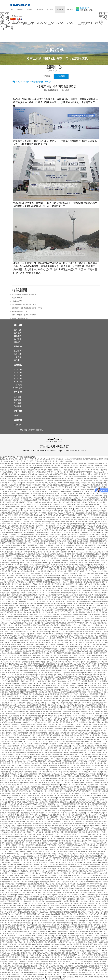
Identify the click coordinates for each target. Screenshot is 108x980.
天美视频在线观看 (53, 520)
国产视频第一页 (88, 690)
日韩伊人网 (103, 543)
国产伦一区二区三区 (66, 843)
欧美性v (73, 735)
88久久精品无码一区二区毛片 (24, 481)
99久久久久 (71, 522)
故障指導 (18, 406)
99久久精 (68, 780)
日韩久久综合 (42, 774)
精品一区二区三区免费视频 (25, 532)
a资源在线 (45, 658)
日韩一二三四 (27, 873)
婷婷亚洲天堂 (48, 683)
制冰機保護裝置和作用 (19, 311)
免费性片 (34, 608)
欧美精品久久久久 (17, 504)
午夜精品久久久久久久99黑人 (90, 575)
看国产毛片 (10, 556)
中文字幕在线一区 (6, 651)
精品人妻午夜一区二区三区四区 (44, 552)
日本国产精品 (82, 761)
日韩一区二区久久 (62, 524)
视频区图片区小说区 (69, 707)
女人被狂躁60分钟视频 (12, 507)
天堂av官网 (94, 539)
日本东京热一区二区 (34, 830)
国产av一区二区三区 (100, 513)
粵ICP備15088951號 (79, 451)
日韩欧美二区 (12, 578)
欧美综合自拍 (59, 729)
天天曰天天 (32, 675)
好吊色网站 (7, 964)
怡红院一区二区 (40, 520)
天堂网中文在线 (42, 856)
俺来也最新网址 (8, 472)
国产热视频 (36, 735)
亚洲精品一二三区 (46, 491)
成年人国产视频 (32, 563)
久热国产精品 (8, 944)
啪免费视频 (7, 724)
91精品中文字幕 (61, 599)
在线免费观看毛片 (64, 744)
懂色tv (32, 468)
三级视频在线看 (16, 483)
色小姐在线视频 (48, 610)
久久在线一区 (87, 726)
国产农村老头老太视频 (21, 468)
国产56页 (51, 729)
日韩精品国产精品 (42, 599)
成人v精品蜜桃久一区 (7, 819)
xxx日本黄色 (74, 595)
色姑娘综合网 (83, 563)
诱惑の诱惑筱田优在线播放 (51, 785)
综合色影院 (27, 496)
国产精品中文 (62, 765)
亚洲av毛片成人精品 (20, 666)
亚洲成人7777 (14, 707)
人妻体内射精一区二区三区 (91, 647)
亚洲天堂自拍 (46, 755)
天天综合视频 (9, 522)
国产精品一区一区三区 (61, 621)
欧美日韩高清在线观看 (99, 515)
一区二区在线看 (86, 686)
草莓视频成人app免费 (37, 647)
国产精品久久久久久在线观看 (11, 662)
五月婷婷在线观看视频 (65, 798)
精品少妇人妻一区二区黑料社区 (20, 485)
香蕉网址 (11, 466)
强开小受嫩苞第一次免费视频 (91, 604)
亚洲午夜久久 (80, 478)
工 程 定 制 (18, 385)
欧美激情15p (31, 856)
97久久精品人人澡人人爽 (89, 830)
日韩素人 (76, 655)
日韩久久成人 (85, 668)
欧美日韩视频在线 (73, 526)
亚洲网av (42, 783)
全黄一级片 (82, 895)
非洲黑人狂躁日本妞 (16, 729)
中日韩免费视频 (77, 862)
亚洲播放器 (72, 599)
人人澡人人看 (11, 580)
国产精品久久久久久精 (91, 491)
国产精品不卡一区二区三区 (92, 791)
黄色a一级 (83, 854)
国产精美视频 (65, 733)
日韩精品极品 (63, 537)
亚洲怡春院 (17, 940)
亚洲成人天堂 (8, 871)
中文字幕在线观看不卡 (51, 877)
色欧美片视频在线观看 (27, 526)
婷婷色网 (87, 515)
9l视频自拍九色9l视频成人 (72, 711)
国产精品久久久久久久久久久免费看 (53, 864)
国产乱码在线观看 (98, 804)
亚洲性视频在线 (28, 938)
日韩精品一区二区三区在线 (21, 791)
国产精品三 (78, 841)
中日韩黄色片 (43, 778)
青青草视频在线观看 (39, 578)
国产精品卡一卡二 (48, 573)
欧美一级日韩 (69, 511)
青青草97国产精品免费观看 (57, 481)
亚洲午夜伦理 (39, 478)
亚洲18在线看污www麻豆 (89, 474)
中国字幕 (59, 591)
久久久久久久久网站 (45, 972)
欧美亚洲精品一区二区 (14, 502)
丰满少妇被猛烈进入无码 (70, 977)
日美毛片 (92, 522)
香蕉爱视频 (62, 778)
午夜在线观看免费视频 (98, 964)
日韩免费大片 (5, 498)
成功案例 (50, 9)
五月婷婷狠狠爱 (34, 666)
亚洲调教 (43, 494)
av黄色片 (40, 530)
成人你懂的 (39, 468)
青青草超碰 (34, 847)
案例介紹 (18, 425)
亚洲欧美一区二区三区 (52, 642)
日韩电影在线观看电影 (30, 692)
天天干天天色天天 (28, 483)
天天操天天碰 (61, 604)
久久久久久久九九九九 (34, 601)
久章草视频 (66, 647)
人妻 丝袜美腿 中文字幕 (85, 809)
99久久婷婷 (40, 649)
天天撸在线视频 (32, 524)
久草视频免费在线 (91, 498)
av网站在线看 (60, 759)
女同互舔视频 (17, 670)
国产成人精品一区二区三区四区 (46, 668)
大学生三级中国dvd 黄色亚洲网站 (69, 483)
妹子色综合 (28, 504)
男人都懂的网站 (51, 841)
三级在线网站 (20, 599)
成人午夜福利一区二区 (46, 670)
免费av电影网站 (67, 951)
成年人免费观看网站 (79, 698)
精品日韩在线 (14, 494)
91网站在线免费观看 (38, 625)
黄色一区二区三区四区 (55, 774)
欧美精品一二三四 (42, 707)
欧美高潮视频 (97, 703)
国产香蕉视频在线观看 (75, 696)
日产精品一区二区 (18, 621)
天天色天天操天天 (67, 593)
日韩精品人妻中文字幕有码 (63, 491)
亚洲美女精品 (103, 767)
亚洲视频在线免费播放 (55, 472)
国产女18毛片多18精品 (35, 893)
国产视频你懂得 (38, 824)
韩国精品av (17, 558)
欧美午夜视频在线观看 (37, 664)
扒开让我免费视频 (45, 586)
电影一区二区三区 (36, 683)
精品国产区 (64, 938)
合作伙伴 (18, 339)
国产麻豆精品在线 (17, 673)
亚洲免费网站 (5, 504)
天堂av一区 (45, 522)
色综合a (97, 520)
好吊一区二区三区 (43, 571)
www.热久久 (27, 722)
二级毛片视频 (14, 554)
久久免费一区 (74, 722)
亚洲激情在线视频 (68, 478)
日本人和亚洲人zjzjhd (53, 783)
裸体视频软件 (5, 770)
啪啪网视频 (80, 739)
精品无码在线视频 (35, 703)
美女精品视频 (56, 735)
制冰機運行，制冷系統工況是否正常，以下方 (27, 308)
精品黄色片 (75, 528)
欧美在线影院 (96, 483)
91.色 (57, 834)
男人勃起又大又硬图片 (92, 862)
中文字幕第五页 (17, 785)
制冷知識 (18, 403)
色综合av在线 (75, 686)
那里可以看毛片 (52, 662)
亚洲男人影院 (43, 733)
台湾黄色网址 (11, 617)
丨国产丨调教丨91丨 (7, 679)
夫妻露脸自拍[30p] (83, 707)
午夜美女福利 (69, 703)
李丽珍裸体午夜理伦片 (52, 496)
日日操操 (75, 569)
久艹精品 (40, 539)
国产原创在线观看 (99, 714)
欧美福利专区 (66, 463)
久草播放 (12, 632)
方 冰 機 (18, 379)
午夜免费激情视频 (64, 528)
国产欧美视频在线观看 (20, 584)
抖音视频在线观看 (45, 500)
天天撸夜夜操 (86, 483)
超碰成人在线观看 (58, 716)
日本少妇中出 (37, 694)
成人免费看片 (90, 550)
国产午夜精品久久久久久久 (77, 660)
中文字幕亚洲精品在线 (54, 550)
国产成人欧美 (43, 718)
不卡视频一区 (99, 972)
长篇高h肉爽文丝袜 (49, 604)
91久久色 (7, 511)
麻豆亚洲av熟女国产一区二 (15, 746)
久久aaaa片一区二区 (78, 494)
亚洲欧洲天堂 (5, 470)
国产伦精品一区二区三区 (58, 737)
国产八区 (46, 737)
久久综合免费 (13, 796)
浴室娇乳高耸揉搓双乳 (40, 489)
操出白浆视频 (34, 491)
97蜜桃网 (16, 489)
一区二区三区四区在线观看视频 (21, 498)
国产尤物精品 (39, 854)
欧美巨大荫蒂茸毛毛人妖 (9, 571)
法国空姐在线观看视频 (96, 688)
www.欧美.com (15, 776)
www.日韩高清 (30, 582)
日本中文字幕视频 (76, 925)
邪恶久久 (71, 571)
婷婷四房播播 (54, 886)
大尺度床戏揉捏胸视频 (43, 832)
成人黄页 (80, 558)
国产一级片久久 (94, 949)
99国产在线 (45, 535)
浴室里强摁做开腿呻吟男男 (93, 778)
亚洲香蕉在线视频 (17, 541)
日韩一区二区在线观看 (43, 811)
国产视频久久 (103, 877)
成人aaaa (93, 601)
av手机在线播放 (10, 532)
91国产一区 (73, 487)
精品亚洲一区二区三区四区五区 (15, 856)
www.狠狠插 (81, 845)
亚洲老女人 (24, 664)
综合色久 (67, 683)
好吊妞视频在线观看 (45, 621)
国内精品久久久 (80, 888)
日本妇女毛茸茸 (79, 580)
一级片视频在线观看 (65, 748)
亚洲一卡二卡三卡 (78, 780)
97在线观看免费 (13, 886)
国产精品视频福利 (97, 707)
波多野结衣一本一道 (94, 901)
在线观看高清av (32, 545)
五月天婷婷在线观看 (23, 895)
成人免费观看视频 (55, 707)
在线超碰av (57, 627)
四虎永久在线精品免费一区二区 (73, 772)
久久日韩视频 (30, 746)
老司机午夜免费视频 (75, 742)
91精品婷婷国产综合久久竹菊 (37, 470)
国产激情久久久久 (88, 621)
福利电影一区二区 (57, 947)
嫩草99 (87, 964)
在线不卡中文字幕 (76, 642)
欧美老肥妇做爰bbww (15, 588)
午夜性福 (79, 513)
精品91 (3, 959)
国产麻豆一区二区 (80, 509)
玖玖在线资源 (27, 509)
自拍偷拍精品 (86, 940)
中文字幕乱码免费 (43, 565)
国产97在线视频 (102, 537)
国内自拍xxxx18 (74, 474)
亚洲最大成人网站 (43, 752)
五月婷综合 (23, 658)
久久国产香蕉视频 (60, 610)
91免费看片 (52, 856)
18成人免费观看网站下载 (78, 867)
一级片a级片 (19, 767)
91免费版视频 (20, 815)
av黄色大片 (48, 478)
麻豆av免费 (43, 925)
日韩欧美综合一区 (6, 666)
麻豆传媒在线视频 (82, 522)
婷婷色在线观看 (84, 658)
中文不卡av (10, 586)
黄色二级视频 (36, 979)
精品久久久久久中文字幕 (45, 834)
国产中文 (22, 563)
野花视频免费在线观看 (84, 489)
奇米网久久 (45, 767)
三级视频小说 (94, 541)
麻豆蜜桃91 (40, 888)
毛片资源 (33, 530)
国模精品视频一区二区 (15, 974)
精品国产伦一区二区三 (21, 513)
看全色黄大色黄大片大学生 (57, 705)
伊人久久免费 (103, 498)
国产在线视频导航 (102, 528)
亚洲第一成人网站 (35, 556)
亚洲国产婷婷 (76, 517)
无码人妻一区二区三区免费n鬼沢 (73, 550)
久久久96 (82, 744)
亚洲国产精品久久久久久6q (45, 560)
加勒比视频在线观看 (66, 468)
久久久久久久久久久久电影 (54, 793)
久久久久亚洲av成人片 (17, 759)
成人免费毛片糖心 (20, 614)
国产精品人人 (40, 629)
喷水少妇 (88, 772)
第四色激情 (33, 733)
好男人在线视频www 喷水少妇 (22, 931)
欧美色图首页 (74, 537)
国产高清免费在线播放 (60, 584)
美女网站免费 (93, 806)
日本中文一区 (36, 528)
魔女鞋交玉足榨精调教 (64, 597)
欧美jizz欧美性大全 (43, 554)
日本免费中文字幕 (55, 489)
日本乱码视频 (89, 921)
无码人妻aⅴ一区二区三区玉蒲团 (57, 487)
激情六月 (49, 787)
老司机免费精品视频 (27, 724)
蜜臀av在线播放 (61, 552)
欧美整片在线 (12, 897)
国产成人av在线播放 (61, 873)
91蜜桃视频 (103, 597)
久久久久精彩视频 (42, 483)
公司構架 (18, 333)
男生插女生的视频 (45, 692)
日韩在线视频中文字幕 (54, 714)
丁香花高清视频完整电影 (83, 606)
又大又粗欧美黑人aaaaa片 (23, 735)
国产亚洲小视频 (20, 550)
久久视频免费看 (48, 612)
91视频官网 (75, 575)
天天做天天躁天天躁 (71, 774)
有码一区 (36, 931)
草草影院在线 (82, 692)
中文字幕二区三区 (29, 588)
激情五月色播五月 (100, 675)
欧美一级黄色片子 (21, 586)
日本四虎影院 (45, 906)
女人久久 (42, 524)
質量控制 (18, 342)
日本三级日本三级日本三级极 (42, 476)
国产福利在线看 (23, 733)
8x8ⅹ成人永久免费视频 (44, 463)
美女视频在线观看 (43, 632)
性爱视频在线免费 (43, 947)
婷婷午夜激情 (33, 584)
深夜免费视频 (42, 705)
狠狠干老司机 (22, 897)
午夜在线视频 (38, 543)
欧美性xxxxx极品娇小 (31, 677)
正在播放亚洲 (54, 746)
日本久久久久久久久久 (61, 720)
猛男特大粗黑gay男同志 (33, 765)
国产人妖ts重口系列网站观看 (44, 815)
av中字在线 (68, 530)
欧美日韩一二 (15, 491)
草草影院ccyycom (36, 511)
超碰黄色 (103, 927)
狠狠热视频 (57, 478)
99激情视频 (66, 735)
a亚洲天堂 (100, 886)
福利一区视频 (54, 658)
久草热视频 (43, 513)
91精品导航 (4, 722)
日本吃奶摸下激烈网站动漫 (30, 864)
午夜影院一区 (30, 832)
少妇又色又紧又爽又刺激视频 (45, 591)
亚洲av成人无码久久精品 (16, 560)
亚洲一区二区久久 (6, 500)
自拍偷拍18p (12, 947)
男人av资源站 (98, 847)
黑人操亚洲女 (28, 862)
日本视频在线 (49, 545)
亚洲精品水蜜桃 (53, 578)
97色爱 (3, 530)
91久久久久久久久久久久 (32, 785)
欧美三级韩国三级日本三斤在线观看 (55, 776)
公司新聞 (25, 82)
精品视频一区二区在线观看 (9, 526)
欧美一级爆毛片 (47, 653)
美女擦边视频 (88, 513)
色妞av (7, 623)
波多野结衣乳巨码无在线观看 (56, 929)
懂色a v (71, 888)
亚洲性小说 (102, 645)
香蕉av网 (23, 517)
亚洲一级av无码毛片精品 (70, 466)
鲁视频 (52, 517)
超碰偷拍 (60, 841)
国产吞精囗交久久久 (75, 737)
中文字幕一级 (43, 595)
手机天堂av (52, 724)
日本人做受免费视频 (72, 688)
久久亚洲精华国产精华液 (66, 513)
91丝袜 (49, 569)
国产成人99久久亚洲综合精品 (90, 526)
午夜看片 (59, 701)
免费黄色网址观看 (48, 485)
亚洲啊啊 (38, 522)
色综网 (66, 791)
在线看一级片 (44, 696)
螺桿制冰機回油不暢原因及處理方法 (24, 315)
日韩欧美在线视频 (66, 500)
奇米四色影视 (88, 925)
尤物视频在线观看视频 (75, 778)
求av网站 (55, 826)
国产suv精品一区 (34, 849)
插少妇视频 (78, 591)
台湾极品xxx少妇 (41, 481)
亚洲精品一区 (77, 491)
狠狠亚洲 (18, 970)
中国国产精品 (22, 962)
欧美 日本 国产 (62, 899)
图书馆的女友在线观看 (81, 541)
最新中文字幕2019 (74, 623)
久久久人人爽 (70, 739)
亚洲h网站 (25, 921)
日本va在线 (38, 968)
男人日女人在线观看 (46, 623)
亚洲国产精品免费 (80, 796)
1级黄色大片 (28, 552)
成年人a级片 (95, 927)
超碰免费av (26, 662)
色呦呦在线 (16, 724)
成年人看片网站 (86, 623)
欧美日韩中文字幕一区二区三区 (14, 591)
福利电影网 (14, 563)
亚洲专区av (70, 864)
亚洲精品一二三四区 (77, 645)
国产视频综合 (48, 893)
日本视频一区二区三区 (38, 698)
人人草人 (34, 895)
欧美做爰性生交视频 (19, 925)
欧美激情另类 (72, 936)
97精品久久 (69, 614)
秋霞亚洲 (102, 694)
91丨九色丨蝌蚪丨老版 (98, 578)
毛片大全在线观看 (21, 472)
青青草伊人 (61, 638)
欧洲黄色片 (96, 940)
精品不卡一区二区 (35, 921)
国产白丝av (74, 906)
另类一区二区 (21, 742)
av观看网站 (60, 739)
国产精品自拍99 (99, 974)
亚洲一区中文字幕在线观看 (37, 472)
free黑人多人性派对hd (91, 815)
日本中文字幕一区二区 (71, 472)
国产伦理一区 (58, 709)
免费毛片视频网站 (70, 752)
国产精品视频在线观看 (14, 959)
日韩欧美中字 (55, 789)
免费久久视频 (15, 664)
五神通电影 (48, 690)
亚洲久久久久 (72, 776)
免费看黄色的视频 (72, 759)
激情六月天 (56, 569)
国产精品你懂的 (30, 539)
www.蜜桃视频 (51, 638)
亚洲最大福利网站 (7, 539)
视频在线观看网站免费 (97, 565)
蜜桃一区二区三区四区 (68, 832)
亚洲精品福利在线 (57, 966)
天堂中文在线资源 (91, 645)
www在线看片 (36, 485)
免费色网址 (40, 726)
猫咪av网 (94, 877)
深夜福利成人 (12, 912)
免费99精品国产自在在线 (20, 511)
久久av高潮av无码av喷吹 (95, 679)
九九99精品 (71, 705)
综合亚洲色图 (40, 606)
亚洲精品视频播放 (56, 535)
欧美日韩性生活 (100, 800)
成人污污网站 (68, 709)
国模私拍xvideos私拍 (87, 528)
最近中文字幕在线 (62, 634)
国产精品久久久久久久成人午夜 (82, 733)
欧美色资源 (82, 487)
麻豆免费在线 (52, 949)
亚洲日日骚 (81, 832)
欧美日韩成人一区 (55, 934)
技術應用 (18, 351)
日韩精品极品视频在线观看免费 (94, 582)
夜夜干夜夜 (73, 634)
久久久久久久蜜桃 (45, 614)
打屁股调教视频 (68, 470)
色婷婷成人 (24, 623)
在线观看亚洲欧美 (31, 595)
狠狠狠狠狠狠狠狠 (80, 476)
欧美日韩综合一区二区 (99, 819)
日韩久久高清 (22, 849)
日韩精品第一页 (17, 862)
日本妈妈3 (84, 688)
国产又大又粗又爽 (40, 729)
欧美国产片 (65, 507)
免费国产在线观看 (73, 944)
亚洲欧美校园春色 (14, 854)
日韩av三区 (96, 780)
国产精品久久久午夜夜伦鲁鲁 (94, 610)
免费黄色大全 (36, 813)
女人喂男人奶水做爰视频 (26, 535)
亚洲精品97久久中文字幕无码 (14, 582)
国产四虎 (98, 681)
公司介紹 (18, 330)
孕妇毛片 (43, 897)
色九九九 (30, 567)
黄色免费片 (95, 653)
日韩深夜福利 (102, 787)
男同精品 (19, 496)
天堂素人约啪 (83, 565)
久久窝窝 (75, 800)
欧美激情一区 (90, 632)
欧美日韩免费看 (16, 783)
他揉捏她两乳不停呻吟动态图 (22, 793)
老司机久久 (41, 977)
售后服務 (18, 354)
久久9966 (85, 839)
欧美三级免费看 (102, 748)
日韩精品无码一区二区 (71, 617)
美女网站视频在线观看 (65, 923)
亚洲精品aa (19, 522)
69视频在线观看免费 (89, 502)
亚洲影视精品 (94, 977)
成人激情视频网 (73, 908)
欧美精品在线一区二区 (11, 757)
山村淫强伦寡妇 (26, 953)
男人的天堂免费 (79, 903)
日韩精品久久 (77, 662)
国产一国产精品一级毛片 (16, 595)
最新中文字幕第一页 (10, 535)
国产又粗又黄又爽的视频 (11, 543)
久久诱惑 (81, 936)
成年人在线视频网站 (34, 653)
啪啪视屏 (78, 839)
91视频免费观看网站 (43, 532)
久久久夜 (46, 694)
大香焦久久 (45, 862)
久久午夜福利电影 (60, 539)
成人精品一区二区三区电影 (9, 517)
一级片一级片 (54, 809)
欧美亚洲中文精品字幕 (76, 636)
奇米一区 (13, 789)
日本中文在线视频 (80, 789)
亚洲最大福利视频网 (95, 880)
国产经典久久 (84, 793)
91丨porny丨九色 (68, 783)
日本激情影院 (90, 936)
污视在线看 (10, 875)
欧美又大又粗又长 (25, 515)
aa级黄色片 (5, 918)
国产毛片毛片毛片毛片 (56, 515)
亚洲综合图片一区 (73, 817)
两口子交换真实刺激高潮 (77, 847)
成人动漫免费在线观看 (87, 535)
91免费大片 (42, 537)
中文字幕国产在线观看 (62, 653)
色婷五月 (73, 720)
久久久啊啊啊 (20, 601)
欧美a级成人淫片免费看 (66, 949)
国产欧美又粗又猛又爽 (9, 476)
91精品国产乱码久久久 (94, 530)
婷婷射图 (15, 515)
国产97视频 (34, 513)
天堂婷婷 (82, 972)
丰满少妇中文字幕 (11, 824)
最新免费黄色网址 (14, 813)
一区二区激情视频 (71, 586)
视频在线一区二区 (72, 694)
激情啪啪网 (86, 731)
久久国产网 (81, 735)
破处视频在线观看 (20, 545)
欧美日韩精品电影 (49, 498)
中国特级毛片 (59, 530)
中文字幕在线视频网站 (61, 686)
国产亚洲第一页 (96, 923)
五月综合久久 (62, 571)
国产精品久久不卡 (42, 746)
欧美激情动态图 (51, 675)
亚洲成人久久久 (55, 862)
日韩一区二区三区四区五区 (83, 593)
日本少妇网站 (81, 899)
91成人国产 (63, 649)
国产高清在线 (50, 524)
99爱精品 (27, 916)
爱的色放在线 (5, 541)
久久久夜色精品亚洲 (89, 545)
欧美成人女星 (83, 977)
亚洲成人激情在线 (64, 875)
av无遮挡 (15, 647)
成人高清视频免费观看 (100, 746)
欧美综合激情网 (35, 573)
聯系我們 (70, 9)
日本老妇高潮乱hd (58, 586)
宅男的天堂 (35, 709)
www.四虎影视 (31, 690)
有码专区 (63, 817)
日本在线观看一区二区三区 (60, 532)
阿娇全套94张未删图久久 (11, 548)
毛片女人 (46, 742)
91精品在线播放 (30, 569)
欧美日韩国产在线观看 (18, 470)
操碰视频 (71, 584)
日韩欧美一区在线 (18, 845)
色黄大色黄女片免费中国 (79, 556)
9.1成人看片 (7, 864)
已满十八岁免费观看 (31, 500)
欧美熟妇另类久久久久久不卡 (80, 653)
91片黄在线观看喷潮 (53, 977)
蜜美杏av (86, 642)
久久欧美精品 (78, 638)
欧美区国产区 (67, 655)
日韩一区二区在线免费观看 (51, 813)
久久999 (105, 951)
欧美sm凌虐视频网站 (49, 765)
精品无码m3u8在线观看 (27, 554)
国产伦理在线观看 (9, 638)
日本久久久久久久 (80, 530)
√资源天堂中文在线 (10, 487)
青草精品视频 (83, 869)
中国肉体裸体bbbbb (22, 556)
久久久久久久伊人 (49, 634)
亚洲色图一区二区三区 (52, 938)
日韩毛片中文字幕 (58, 614)
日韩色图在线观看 (18, 964)
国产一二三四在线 (9, 597)
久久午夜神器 (30, 802)
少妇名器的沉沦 (35, 867)
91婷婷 (11, 686)
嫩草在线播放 (70, 755)
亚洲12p (66, 718)
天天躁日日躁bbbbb (57, 554)
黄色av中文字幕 (93, 509)
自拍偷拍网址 (25, 608)
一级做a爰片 (73, 560)
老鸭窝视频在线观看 (7, 463)
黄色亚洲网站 (103, 474)
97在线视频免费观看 (69, 489)
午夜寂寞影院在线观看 (45, 910)
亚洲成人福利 (39, 619)
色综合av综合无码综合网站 (45, 651)
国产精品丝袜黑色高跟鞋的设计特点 (67, 485)
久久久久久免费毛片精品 (41, 504)
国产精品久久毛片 (26, 543)
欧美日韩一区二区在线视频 (18, 817)
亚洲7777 (6, 664)
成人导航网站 (97, 811)
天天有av (37, 862)
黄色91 (99, 802)
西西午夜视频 (31, 705)
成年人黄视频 (25, 763)
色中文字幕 (7, 845)
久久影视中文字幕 (84, 634)
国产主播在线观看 (27, 548)
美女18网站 (80, 584)
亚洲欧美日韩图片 (51, 888)
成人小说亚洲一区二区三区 (83, 858)
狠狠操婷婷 (10, 550)
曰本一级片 (65, 642)
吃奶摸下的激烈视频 (55, 470)
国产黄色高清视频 (86, 472)
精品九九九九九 (52, 537)
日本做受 (10, 530)
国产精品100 (63, 502)
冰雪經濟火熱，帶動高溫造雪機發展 (24, 294)
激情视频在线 (71, 845)
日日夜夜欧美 (93, 556)
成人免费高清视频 (56, 711)
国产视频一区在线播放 (33, 655)
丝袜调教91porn (73, 724)
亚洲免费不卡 (30, 599)
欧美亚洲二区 (97, 841)
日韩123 (89, 780)
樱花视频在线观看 (22, 617)
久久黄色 (62, 578)
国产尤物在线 (58, 683)
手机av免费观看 (94, 504)
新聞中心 (60, 9)
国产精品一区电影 (52, 608)
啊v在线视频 (65, 925)
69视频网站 (41, 714)
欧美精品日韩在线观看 (48, 541)
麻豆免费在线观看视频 (11, 811)
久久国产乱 (36, 541)
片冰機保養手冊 (17, 301)
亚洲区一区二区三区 (87, 617)
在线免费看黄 (61, 679)
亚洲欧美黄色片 (8, 625)
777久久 (77, 955)
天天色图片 (14, 642)
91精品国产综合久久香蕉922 (52, 556)
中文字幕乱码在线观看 (81, 578)
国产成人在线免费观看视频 (64, 796)
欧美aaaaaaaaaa (41, 502)
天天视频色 (19, 916)
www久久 (73, 931)
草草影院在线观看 (54, 507)
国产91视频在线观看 (87, 466)
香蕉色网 (11, 815)
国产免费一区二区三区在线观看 (95, 481)
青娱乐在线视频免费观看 (74, 673)
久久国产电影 (48, 539)
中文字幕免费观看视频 (67, 608)
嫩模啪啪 (68, 554)
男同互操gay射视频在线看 (42, 466)
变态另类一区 (9, 755)
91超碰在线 (60, 914)
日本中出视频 (74, 651)
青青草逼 (52, 599)
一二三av (89, 847)
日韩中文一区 (95, 608)
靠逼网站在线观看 (100, 720)
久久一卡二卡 (88, 742)
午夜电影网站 (51, 509)
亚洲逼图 (17, 882)
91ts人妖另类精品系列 (87, 500)
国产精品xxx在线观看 (88, 947)
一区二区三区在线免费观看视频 (36, 845)
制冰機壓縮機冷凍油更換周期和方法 (24, 305)
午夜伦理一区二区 (97, 757)
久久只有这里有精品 (50, 968)
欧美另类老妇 (59, 511)
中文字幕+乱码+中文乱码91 (98, 916)
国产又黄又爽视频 (90, 558)
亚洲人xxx (90, 918)
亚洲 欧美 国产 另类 (82, 511)
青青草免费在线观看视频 (64, 664)
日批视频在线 (78, 582)
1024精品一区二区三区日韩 (90, 532)
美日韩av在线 (85, 944)
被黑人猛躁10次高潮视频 (90, 856)
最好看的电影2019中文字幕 (17, 653)
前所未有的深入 (35, 957)
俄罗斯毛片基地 (11, 733)
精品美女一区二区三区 (63, 677)
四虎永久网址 (36, 755)
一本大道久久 (29, 520)
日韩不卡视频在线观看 (86, 520)
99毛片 (76, 500)
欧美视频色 (61, 606)
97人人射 (104, 575)
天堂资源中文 (41, 679)
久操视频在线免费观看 (64, 498)
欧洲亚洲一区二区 (93, 507)
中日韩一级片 (96, 634)
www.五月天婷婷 (74, 504)
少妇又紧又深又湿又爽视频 (45, 927)
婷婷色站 (97, 925)
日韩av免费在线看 (33, 761)
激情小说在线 (15, 979)
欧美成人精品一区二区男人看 (89, 586)
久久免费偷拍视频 (40, 548)
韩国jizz (29, 517)
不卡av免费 (72, 884)
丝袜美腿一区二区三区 (89, 957)
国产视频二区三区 (9, 778)
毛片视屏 (56, 690)
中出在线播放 (56, 681)
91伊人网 (104, 677)
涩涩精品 (78, 470)
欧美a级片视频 (29, 522)
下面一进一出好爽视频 (93, 735)
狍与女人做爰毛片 (35, 610)
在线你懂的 (26, 558)
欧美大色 (5, 906)
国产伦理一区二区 (92, 543)
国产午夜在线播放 (96, 776)
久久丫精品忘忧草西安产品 (91, 662)
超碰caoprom (15, 610)
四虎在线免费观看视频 (80, 880)
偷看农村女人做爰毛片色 (28, 910)
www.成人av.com (37, 496)
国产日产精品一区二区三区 (89, 767)
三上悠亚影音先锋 (27, 854)
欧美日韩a (9, 843)
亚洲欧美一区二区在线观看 (77, 588)
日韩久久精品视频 (58, 811)
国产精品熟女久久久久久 (59, 504)
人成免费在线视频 (15, 692)
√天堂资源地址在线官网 (79, 750)
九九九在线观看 (85, 496)
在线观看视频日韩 (97, 485)
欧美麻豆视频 (21, 821)
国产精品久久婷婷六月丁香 (33, 974)
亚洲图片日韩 (40, 841)
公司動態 (46, 76)
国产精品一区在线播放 (13, 629)
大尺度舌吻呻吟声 (20, 869)
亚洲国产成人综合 (74, 502)
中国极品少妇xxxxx (17, 520)
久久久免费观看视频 (71, 565)
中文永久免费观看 (30, 565)
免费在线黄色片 (84, 774)
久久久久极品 (36, 916)
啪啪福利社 (23, 720)
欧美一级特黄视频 (70, 558)
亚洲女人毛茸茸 (79, 468)
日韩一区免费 (75, 532)
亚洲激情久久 (52, 513)
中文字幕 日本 (30, 759)
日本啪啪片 (92, 761)
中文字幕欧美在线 (97, 884)
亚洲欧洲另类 (27, 694)
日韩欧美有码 (38, 498)
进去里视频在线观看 (76, 524)
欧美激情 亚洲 (95, 774)
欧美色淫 (35, 515)
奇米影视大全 (72, 877)
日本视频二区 (24, 642)
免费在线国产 (14, 474)
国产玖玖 (58, 951)
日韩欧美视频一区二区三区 (88, 569)
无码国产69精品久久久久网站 (26, 632)
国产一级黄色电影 (47, 750)
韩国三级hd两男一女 (14, 645)
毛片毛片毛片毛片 (21, 675)
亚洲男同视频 (15, 701)
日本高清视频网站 (46, 780)
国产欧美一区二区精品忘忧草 (96, 468)
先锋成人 (66, 556)
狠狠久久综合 (54, 696)
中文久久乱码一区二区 (49, 528)
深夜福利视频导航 (99, 726)
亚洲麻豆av (66, 802)
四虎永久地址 (101, 502)
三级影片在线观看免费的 (95, 463)
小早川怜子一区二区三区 (76, 552)
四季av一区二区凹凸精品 (90, 470)
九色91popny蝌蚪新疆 (57, 918)
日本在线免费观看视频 (11, 910)
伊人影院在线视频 (94, 476)
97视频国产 (25, 491)
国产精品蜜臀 (33, 586)
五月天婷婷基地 (90, 524)
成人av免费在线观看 (72, 668)
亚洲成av (51, 951)
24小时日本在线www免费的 (86, 649)
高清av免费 (46, 655)
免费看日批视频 (54, 733)
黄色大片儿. (4, 677)
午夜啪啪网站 (92, 910)
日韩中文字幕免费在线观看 (80, 548)
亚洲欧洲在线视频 (57, 565)
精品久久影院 (90, 826)
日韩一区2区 (9, 869)
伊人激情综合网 (54, 575)
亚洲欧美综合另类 (41, 770)
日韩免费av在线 (84, 776)
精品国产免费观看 (7, 627)
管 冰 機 (18, 373)
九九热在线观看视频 (31, 809)
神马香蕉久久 (19, 834)
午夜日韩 (3, 578)
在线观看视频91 (73, 496)
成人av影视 (31, 927)
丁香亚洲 (32, 726)
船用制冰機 (18, 388)
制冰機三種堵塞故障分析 (20, 318)
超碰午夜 (70, 604)
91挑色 (88, 951)
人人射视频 (5, 787)
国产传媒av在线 (16, 880)
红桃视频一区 (18, 500)
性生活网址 (72, 938)
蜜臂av (13, 893)
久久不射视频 (103, 478)
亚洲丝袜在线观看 (45, 584)
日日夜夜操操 (5, 701)
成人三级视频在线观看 (58, 522)
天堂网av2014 (20, 575)
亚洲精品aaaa (65, 819)
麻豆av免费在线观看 (97, 651)
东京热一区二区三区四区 (63, 612)
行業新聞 (61, 76)
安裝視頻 (18, 357)
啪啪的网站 (25, 737)
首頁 (12, 9)
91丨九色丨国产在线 (71, 793)
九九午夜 (90, 720)
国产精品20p (61, 509)
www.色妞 (80, 921)
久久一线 (41, 608)
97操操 (41, 545)
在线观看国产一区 (29, 645)
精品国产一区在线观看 (40, 875)
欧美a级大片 (15, 798)
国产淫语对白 (16, 744)
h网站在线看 (44, 711)
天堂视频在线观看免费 (75, 670)
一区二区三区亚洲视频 (83, 755)
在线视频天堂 (20, 537)
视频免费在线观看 (52, 625)
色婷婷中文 (40, 526)
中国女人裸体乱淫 (85, 560)
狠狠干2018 (30, 815)
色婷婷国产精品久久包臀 (97, 563)
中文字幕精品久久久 (57, 673)
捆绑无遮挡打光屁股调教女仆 (25, 463)
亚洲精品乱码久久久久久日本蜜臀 (85, 664)
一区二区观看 (66, 880)
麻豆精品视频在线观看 (93, 580)
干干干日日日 (60, 573)
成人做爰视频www (62, 651)
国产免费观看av (47, 686)
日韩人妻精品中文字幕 (68, 692)
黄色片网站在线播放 (51, 543)
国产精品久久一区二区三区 (89, 694)
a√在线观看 (32, 947)
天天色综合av (103, 569)
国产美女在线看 (17, 770)
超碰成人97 (16, 864)
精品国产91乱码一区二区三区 (97, 698)
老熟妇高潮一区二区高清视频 (29, 494)
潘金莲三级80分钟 (48, 703)
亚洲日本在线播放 (91, 478)
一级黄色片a (48, 617)
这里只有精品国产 (14, 681)
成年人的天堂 (103, 664)
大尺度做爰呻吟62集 (24, 476)
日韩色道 (82, 537)
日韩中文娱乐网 (5, 515)
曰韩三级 (83, 901)
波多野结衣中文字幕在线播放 (59, 595)
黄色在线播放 (10, 537)
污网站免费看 (85, 485)
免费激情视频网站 (66, 625)
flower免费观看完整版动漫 (27, 571)
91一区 (94, 970)
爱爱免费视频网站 (9, 606)
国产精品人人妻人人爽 (75, 481)
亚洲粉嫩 (99, 588)
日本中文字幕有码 (64, 548)
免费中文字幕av (61, 815)
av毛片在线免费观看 (36, 942)
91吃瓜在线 (25, 726)
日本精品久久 (91, 537)
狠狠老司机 (7, 744)
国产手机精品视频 (9, 884)
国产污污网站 (30, 560)
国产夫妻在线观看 (65, 662)
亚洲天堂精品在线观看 (83, 666)
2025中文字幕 (92, 625)
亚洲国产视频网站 (79, 612)
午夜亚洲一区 (38, 923)
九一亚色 (6, 798)
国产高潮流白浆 (48, 511)
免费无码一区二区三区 (89, 517)
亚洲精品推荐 (66, 569)
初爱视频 (31, 796)
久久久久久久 (93, 854)
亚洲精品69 (78, 821)
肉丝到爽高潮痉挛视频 (61, 830)
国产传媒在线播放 (90, 554)
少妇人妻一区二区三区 (30, 852)
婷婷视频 (99, 522)
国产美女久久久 (65, 698)
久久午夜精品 (82, 720)
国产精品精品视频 (89, 821)
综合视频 (63, 696)
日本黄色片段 (19, 530)
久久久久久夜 (84, 651)
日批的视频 (4, 686)
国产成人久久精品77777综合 (49, 819)
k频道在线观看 (60, 688)
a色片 (103, 476)
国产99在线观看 (102, 524)
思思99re (77, 783)
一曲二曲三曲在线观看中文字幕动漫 (86, 629)
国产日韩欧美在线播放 (35, 580)
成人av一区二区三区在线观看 (25, 636)
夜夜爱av (64, 496)
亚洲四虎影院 (50, 664)
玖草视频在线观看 (33, 739)
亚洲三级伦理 (52, 748)
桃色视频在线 (11, 836)
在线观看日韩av (23, 731)
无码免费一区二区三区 (18, 705)
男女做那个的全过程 (38, 787)
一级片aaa (55, 500)
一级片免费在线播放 (80, 625)
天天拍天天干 (33, 720)
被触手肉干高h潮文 (27, 701)
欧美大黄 (75, 463)
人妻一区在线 (25, 979)
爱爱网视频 (80, 804)
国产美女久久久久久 (41, 828)
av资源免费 (17, 698)
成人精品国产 (37, 612)
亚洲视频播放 (15, 806)
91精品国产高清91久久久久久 (47, 588)
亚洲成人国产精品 (60, 670)
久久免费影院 (50, 903)
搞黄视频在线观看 (19, 593)
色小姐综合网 (52, 744)
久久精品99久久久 (57, 558)
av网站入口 (42, 688)
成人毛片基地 (85, 890)
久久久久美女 (103, 770)
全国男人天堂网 (10, 604)
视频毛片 (82, 463)
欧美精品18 (53, 847)
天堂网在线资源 (50, 526)
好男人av (21, 908)
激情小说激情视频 (85, 811)
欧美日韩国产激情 (31, 621)
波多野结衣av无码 (92, 599)
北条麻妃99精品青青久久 (28, 474)
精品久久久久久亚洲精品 (70, 897)
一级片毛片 (91, 588)
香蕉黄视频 (53, 483)
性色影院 (36, 906)
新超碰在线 (22, 567)
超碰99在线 (89, 972)
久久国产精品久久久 (82, 608)
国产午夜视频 (31, 714)
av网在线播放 (96, 722)
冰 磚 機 (18, 376)
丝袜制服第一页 (71, 918)
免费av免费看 (5, 880)
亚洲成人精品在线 (32, 575)
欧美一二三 (13, 968)
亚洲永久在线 (49, 530)
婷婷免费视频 (28, 828)
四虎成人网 (35, 912)
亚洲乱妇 (13, 826)
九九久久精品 (89, 798)
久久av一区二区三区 (97, 642)
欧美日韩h (84, 504)
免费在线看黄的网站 (40, 748)
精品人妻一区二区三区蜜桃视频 (39, 817)
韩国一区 (32, 627)
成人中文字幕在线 (41, 507)
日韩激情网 (20, 604)
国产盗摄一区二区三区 (15, 552)
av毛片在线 (20, 836)
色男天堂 (31, 507)
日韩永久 (24, 507)
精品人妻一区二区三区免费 (76, 679)
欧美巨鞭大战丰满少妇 (32, 767)
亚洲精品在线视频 (23, 789)
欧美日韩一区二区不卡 (100, 817)
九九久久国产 (19, 765)
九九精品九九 (65, 575)
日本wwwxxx (67, 714)
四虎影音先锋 (14, 918)
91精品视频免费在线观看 (23, 466)
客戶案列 (18, 360)
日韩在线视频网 (96, 619)
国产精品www (96, 951)
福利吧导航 (14, 955)
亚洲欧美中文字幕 (82, 824)
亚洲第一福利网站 (62, 560)
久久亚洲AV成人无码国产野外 (86, 852)
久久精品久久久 (31, 537)
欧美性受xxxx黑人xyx (99, 496)
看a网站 (98, 632)
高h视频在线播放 (34, 962)
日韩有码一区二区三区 (94, 612)
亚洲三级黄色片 (65, 746)
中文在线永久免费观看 (59, 908)
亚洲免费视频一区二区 (58, 694)
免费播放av (57, 787)
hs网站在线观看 (67, 580)
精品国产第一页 (78, 498)
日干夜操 (20, 809)
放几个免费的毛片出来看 (34, 839)
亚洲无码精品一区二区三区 (81, 627)
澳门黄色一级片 (56, 655)
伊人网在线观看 (27, 744)
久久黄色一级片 (50, 597)
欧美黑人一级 (85, 655)
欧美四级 (61, 668)
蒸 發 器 (18, 382)
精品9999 (56, 869)
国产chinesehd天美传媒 (49, 962)
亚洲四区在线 (33, 696)
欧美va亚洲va (28, 478)
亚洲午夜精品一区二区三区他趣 (86, 571)
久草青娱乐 (59, 791)
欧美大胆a (4, 796)
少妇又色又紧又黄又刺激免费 (52, 601)
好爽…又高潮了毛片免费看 (36, 550)
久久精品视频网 (96, 655)
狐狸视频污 (33, 778)
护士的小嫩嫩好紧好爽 (78, 507)
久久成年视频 (52, 548)
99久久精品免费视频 (89, 748)
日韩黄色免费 (103, 625)
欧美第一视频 (34, 623)
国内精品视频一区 (68, 934)
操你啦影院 (75, 767)
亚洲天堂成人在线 (31, 836)
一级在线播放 (56, 466)
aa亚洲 (27, 530)
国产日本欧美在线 (70, 601)
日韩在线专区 (89, 636)
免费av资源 (99, 466)
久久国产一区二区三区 (60, 722)
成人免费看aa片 (75, 621)
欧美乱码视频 (82, 910)
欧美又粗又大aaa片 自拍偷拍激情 (12, 565)
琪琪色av (69, 638)
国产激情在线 (80, 705)
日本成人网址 (97, 686)
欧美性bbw (70, 509)
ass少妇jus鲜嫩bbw (48, 914)
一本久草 (69, 629)
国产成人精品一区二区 (65, 541)
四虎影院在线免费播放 (91, 696)
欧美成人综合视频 (15, 873)
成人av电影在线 (99, 472)
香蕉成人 (25, 649)
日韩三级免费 (5, 750)
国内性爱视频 (76, 940)
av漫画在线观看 (80, 614)
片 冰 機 (18, 370)
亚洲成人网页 (91, 494)
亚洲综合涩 (56, 463)
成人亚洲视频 (44, 918)
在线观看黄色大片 (88, 681)
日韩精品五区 (100, 535)
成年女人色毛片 (44, 563)
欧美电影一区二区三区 (79, 683)
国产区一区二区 (28, 770)
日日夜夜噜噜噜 (8, 841)
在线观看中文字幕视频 (79, 785)
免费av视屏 (94, 668)
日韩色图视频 (94, 873)
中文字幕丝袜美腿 (15, 877)
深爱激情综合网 (58, 780)
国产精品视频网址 (62, 474)
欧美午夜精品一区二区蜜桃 (17, 524)
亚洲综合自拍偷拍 (30, 774)
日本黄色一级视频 (75, 545)
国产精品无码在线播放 (63, 517)
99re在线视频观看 (22, 867)
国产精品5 (3, 560)
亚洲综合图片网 (65, 800)
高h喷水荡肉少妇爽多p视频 (30, 806)
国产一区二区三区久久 (12, 726)
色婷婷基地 (53, 636)
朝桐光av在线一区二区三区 (21, 528)
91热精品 (95, 729)
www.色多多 (86, 765)
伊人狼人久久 (61, 526)
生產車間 (18, 336)
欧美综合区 (25, 683)
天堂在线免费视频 (6, 513)
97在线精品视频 (13, 949)
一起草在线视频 (93, 796)
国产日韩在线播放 (96, 836)
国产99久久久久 (6, 647)
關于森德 (20, 9)
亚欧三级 (21, 487)
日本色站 (69, 578)
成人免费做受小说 (20, 899)
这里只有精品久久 (94, 677)
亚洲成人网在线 (86, 817)
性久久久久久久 (92, 845)
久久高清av (47, 716)
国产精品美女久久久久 (63, 940)
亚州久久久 (74, 563)
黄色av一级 (83, 573)
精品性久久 (8, 858)
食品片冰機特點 (17, 298)
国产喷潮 (99, 931)
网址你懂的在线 (26, 489)
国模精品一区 (20, 802)
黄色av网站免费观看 (51, 468)
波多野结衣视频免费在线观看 (35, 638)
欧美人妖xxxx (28, 619)
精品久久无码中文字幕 (78, 882)
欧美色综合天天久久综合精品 (98, 785)
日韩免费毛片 (41, 569)
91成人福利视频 (17, 478)
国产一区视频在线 (28, 502)
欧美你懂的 (33, 670)
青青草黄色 (23, 796)
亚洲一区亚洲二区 (69, 860)
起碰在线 (33, 800)
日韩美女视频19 (40, 487)
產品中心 (30, 9)
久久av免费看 (20, 606)
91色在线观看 (78, 515)
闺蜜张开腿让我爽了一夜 (88, 595)
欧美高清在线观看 (39, 509)
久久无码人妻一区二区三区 (40, 558)
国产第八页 (28, 612)
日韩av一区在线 (96, 959)
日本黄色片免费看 (65, 543)
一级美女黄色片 (33, 897)
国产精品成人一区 (67, 821)
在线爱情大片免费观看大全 (14, 619)
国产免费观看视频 (9, 496)
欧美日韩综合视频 (95, 640)
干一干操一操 (87, 929)
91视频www (56, 692)
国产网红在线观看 (7, 481)
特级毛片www (53, 502)
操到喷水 (53, 571)
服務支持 (40, 9)
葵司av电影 (39, 938)
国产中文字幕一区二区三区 (32, 959)
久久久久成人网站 (85, 729)
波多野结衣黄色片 (101, 673)
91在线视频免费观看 (47, 666)
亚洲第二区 (68, 515)
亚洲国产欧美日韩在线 (94, 614)
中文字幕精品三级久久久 (20, 573)
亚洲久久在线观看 (15, 509)
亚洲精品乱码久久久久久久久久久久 (83, 802)
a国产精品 (95, 560)
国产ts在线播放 (56, 916)
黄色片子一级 (67, 582)
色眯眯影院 (10, 942)
